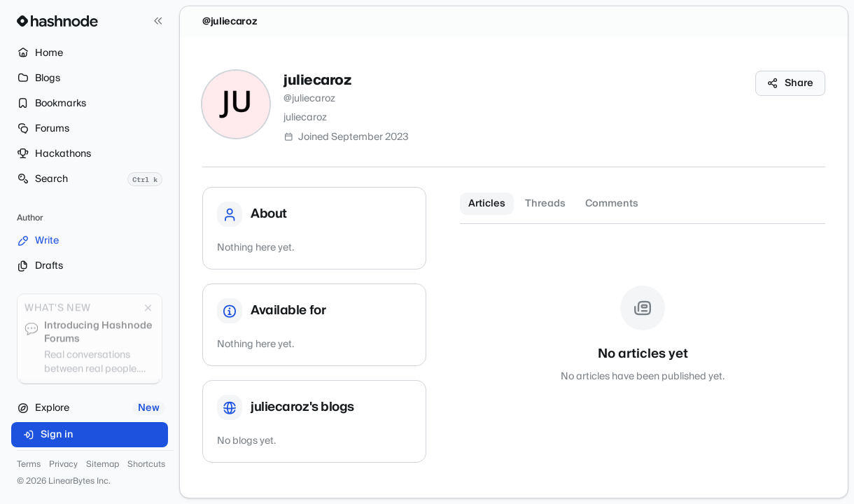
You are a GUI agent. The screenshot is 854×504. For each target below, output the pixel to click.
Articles (487, 204)
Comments (612, 204)
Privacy (63, 465)
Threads (545, 204)
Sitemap (103, 465)
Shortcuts (146, 465)
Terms (29, 465)
